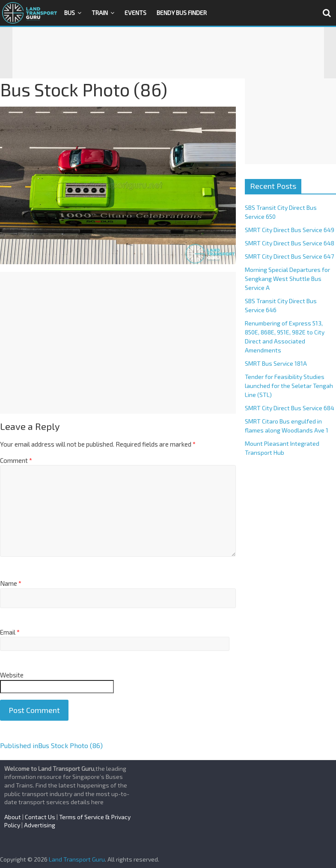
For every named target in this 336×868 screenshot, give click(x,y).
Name (11, 583)
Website (12, 675)
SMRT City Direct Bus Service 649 (290, 230)
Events (135, 13)
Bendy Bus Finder (182, 13)
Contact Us (40, 817)
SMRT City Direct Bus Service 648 (290, 243)
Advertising (40, 825)
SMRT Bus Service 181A (276, 363)
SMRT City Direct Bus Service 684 (290, 408)
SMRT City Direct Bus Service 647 (289, 256)
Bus (70, 13)
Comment (16, 460)
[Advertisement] (168, 53)
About (13, 817)
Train (100, 13)
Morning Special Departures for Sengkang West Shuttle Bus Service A (287, 279)
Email (10, 632)
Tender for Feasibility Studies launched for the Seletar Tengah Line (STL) (289, 386)
